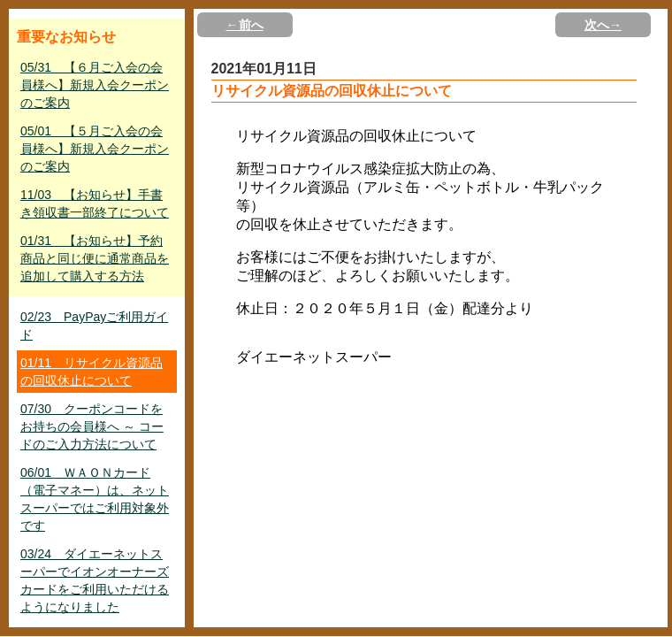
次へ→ (603, 25)
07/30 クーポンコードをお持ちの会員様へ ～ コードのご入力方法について (92, 426)
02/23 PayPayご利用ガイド (94, 326)
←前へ (245, 25)
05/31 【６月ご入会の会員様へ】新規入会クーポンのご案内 (95, 85)
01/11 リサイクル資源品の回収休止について (92, 372)
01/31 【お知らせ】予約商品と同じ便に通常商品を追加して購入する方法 (95, 258)
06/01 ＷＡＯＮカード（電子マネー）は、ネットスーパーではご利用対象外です (95, 499)
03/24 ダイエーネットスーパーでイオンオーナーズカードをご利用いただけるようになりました (95, 580)
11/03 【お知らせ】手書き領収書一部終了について (95, 203)
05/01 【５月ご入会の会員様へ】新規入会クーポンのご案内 (95, 149)
